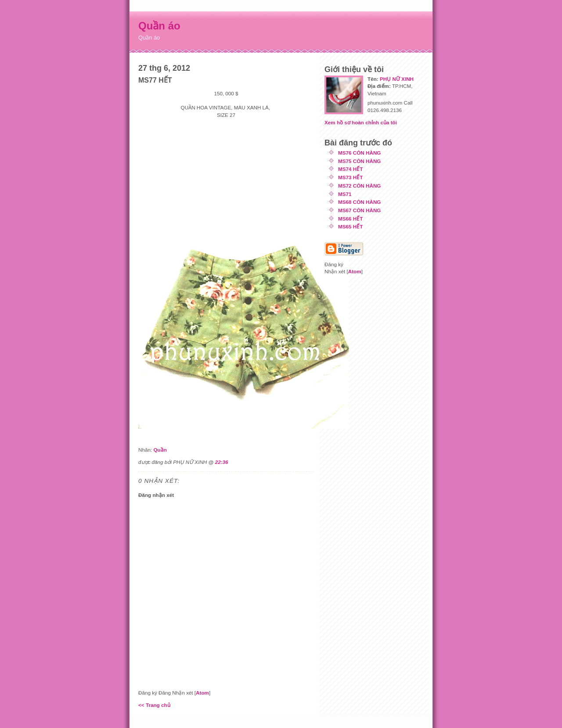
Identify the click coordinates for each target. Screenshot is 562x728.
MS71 (345, 194)
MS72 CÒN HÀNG (359, 186)
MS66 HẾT (350, 219)
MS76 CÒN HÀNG (359, 153)
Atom (202, 693)
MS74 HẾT (350, 169)
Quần (160, 450)
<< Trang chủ (154, 705)
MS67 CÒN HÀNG (359, 210)
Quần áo (159, 26)
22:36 (222, 462)
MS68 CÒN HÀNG (359, 202)
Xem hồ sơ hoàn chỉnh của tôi (361, 122)
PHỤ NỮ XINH (397, 79)
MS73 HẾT (350, 177)
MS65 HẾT (350, 226)
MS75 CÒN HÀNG (359, 161)
